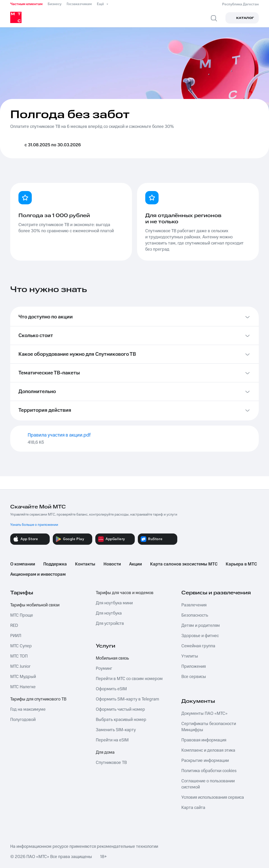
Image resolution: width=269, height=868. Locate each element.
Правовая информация (204, 740)
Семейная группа (198, 646)
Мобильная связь (112, 658)
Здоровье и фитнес (200, 636)
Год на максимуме (28, 709)
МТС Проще (22, 615)
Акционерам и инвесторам (38, 574)
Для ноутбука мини (114, 603)
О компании (23, 564)
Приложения (194, 666)
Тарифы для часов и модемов (125, 593)
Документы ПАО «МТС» (204, 714)
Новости (112, 564)
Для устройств (110, 624)
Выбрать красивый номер (121, 720)
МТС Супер (21, 646)
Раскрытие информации (205, 761)
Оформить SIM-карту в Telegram (127, 699)
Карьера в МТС (241, 564)
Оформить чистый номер (120, 709)
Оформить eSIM (111, 689)
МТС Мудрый (23, 677)
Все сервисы (194, 677)
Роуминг (104, 669)
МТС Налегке (23, 687)
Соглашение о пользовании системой (208, 784)
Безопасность (195, 615)
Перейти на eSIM (112, 740)
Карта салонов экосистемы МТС (184, 564)
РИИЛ (16, 636)
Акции (136, 564)
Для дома (105, 752)
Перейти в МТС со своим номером (129, 679)
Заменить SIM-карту (116, 730)
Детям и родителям (201, 626)
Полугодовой (23, 720)
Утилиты (190, 656)
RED (14, 626)
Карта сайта (193, 808)
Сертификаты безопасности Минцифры (209, 727)
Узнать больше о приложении (34, 525)
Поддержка (55, 564)
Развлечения (194, 605)
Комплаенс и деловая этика (208, 750)
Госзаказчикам (79, 4)
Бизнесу (55, 4)
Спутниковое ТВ (111, 763)
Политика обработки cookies (209, 771)
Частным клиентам (26, 4)
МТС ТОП (19, 656)
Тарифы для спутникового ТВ (38, 699)
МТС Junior (20, 666)
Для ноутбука (109, 613)
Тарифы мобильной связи (35, 605)
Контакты (85, 564)
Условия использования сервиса (213, 797)
